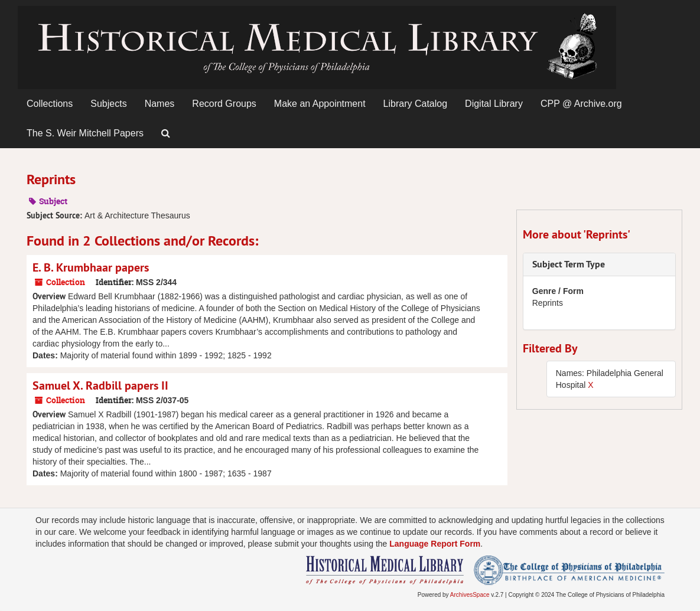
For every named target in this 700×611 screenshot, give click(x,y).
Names (160, 104)
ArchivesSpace (470, 595)
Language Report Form (435, 544)
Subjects (108, 104)
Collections (50, 104)
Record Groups (224, 104)
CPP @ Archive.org (581, 104)
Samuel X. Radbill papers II (100, 385)
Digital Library (494, 104)
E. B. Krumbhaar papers (91, 267)
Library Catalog (416, 104)
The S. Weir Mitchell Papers (85, 133)
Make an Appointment (320, 104)
